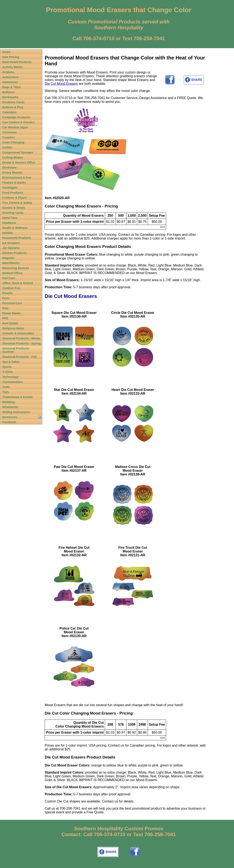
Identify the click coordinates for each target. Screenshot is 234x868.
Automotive (10, 77)
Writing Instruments (16, 412)
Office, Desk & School (18, 283)
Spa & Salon (11, 362)
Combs (7, 147)
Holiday (8, 233)
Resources (10, 417)
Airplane (8, 72)
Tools (6, 387)
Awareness (10, 82)
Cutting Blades (13, 157)
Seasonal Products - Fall (19, 357)
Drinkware (9, 167)
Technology (10, 377)
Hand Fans (10, 218)
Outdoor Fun (11, 288)
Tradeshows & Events (18, 397)
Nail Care (9, 278)
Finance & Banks (14, 183)
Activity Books (12, 67)
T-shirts (8, 372)
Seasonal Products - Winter (21, 338)
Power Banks (12, 313)
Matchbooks (11, 263)
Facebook (9, 422)
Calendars (9, 112)
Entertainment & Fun (17, 178)
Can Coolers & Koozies (18, 122)
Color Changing (13, 142)
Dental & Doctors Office (19, 162)
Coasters (9, 137)
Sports (7, 367)
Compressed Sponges (18, 152)
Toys (6, 392)
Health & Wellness (15, 228)
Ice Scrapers (11, 243)
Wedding (8, 402)
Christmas (9, 132)
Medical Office (12, 273)
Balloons (8, 92)
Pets (5, 308)
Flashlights (10, 188)
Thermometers (12, 382)
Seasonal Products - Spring (21, 343)
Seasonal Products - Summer (16, 350)
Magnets (8, 258)
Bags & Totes (12, 87)
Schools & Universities (18, 333)
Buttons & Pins (13, 107)
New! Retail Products (17, 62)
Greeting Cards (13, 213)
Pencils (7, 293)
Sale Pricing (11, 57)
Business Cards (13, 102)
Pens (6, 298)
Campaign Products (16, 117)
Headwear (9, 223)
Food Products (13, 193)
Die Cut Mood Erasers (61, 84)
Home (6, 52)
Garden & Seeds (14, 208)
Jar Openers (11, 248)
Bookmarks (10, 97)
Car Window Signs (15, 127)
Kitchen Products (14, 253)
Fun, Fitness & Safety (17, 203)
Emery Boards (12, 173)
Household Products (17, 238)
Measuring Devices (16, 268)
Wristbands (10, 407)
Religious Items (13, 328)
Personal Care (12, 303)
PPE (5, 318)
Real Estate (10, 323)
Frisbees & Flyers (15, 198)
